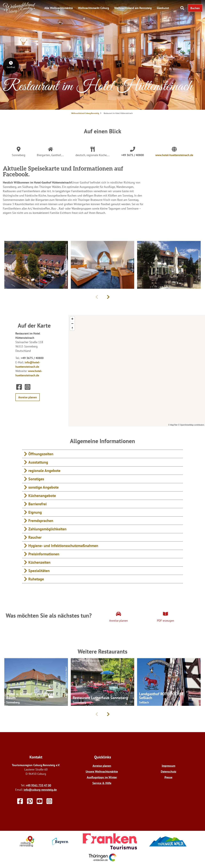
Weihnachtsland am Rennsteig (133, 8)
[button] (195, 8)
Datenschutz (168, 772)
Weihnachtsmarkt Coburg (94, 8)
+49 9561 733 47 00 (38, 785)
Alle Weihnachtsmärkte (59, 8)
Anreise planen (102, 766)
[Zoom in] (72, 319)
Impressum (168, 766)
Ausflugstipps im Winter (102, 777)
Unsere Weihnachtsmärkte (102, 772)
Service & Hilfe (102, 783)
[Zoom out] (72, 323)
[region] (137, 371)
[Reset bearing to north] (72, 328)
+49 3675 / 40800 (133, 155)
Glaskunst (163, 8)
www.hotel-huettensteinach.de (174, 155)
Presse (168, 777)
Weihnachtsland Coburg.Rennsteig (85, 113)
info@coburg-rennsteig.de (40, 790)
